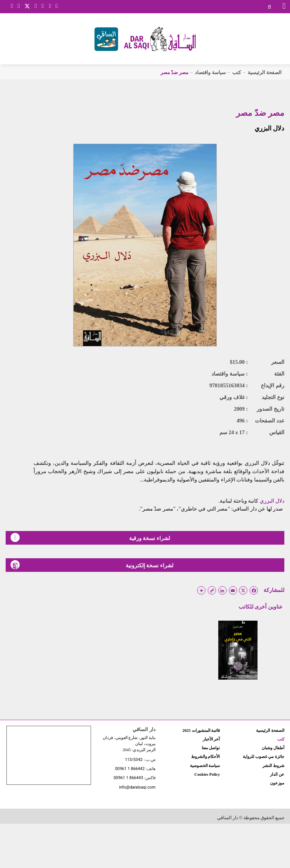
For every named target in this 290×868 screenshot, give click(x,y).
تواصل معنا (211, 748)
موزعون (277, 783)
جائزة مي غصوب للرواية (264, 756)
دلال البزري (269, 128)
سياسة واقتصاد (210, 72)
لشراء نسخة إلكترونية (92, 565)
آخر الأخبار (211, 739)
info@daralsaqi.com (137, 788)
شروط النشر (273, 766)
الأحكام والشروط (206, 756)
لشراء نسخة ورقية (90, 537)
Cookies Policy (207, 774)
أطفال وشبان (273, 748)
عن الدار (277, 774)
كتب (237, 72)
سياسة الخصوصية (205, 766)
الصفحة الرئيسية (265, 72)
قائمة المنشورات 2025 (201, 730)
